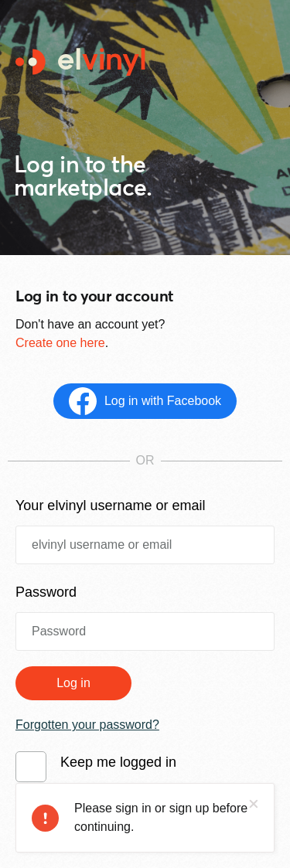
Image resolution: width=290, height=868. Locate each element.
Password (46, 592)
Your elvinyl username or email (110, 505)
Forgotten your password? (87, 725)
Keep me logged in (118, 762)
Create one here (60, 343)
